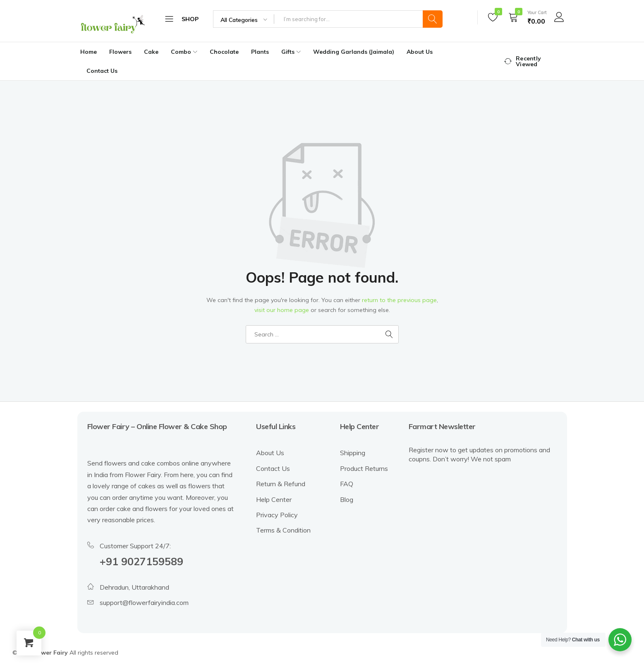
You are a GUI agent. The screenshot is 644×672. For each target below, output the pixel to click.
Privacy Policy (277, 515)
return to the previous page (399, 300)
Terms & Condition (283, 530)
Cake (151, 52)
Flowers (120, 52)
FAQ (347, 484)
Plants (260, 52)
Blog (347, 499)
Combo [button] (185, 52)
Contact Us (102, 71)
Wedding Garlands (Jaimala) (354, 52)
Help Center (274, 499)
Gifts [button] (292, 52)
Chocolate (224, 52)
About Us (420, 52)
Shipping (353, 453)
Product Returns (364, 468)
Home (89, 52)
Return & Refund (281, 484)
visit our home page (282, 310)
